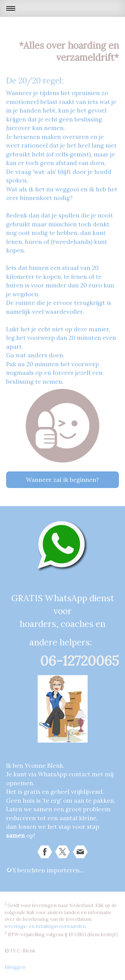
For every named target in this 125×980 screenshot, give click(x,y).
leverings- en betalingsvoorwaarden (45, 926)
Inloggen (15, 967)
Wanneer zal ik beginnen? (63, 480)
